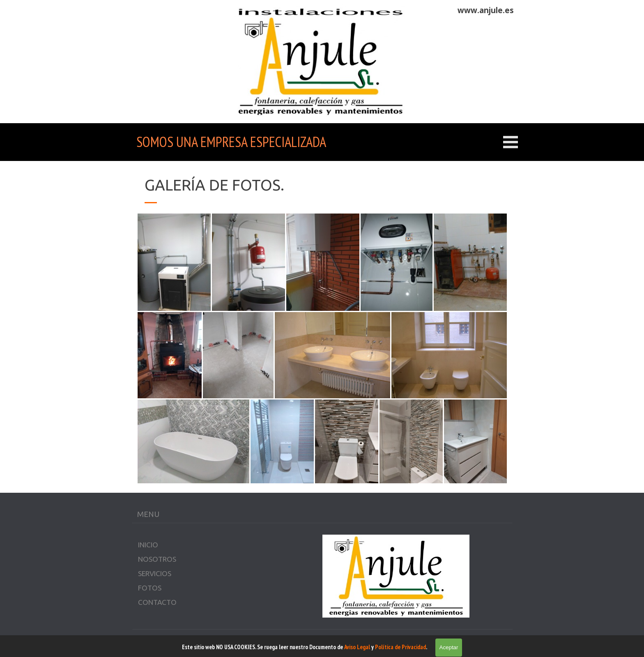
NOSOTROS (157, 559)
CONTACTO (157, 602)
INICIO (148, 545)
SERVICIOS (155, 573)
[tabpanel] (469, 10)
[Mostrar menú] (511, 142)
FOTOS (150, 588)
